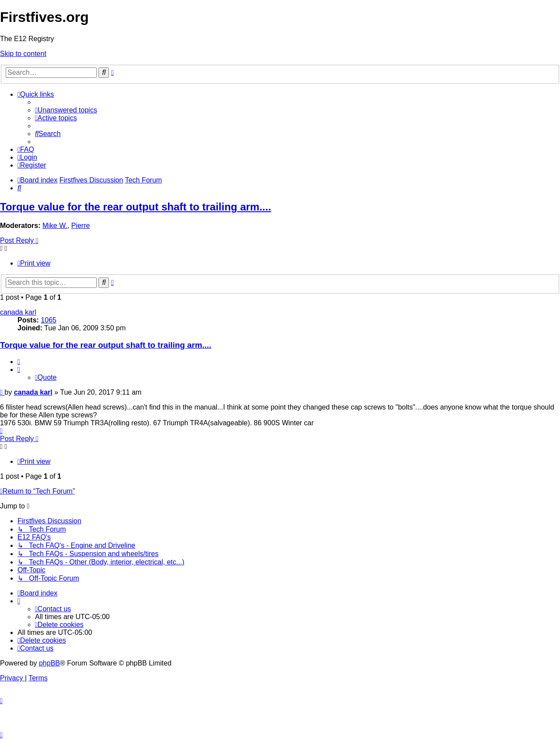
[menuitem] (66, 110)
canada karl (18, 312)
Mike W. (55, 226)
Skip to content (23, 54)
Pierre (81, 226)
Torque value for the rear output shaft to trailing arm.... (136, 207)
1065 (49, 320)
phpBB (49, 663)
